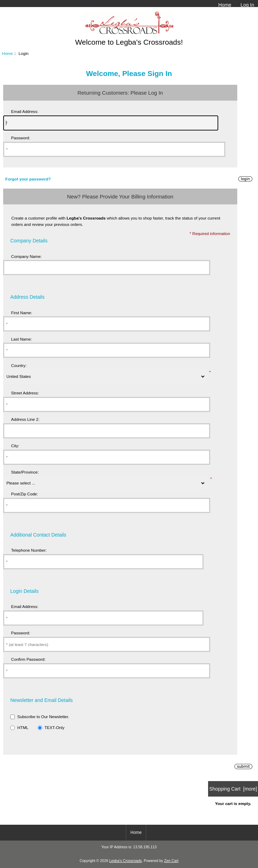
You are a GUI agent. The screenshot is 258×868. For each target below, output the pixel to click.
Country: (19, 365)
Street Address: (25, 393)
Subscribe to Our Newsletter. (43, 717)
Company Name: (27, 256)
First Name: (22, 313)
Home (225, 5)
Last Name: (22, 339)
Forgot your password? (28, 179)
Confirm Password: (28, 659)
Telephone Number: (29, 550)
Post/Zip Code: (25, 494)
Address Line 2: (25, 419)
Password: (21, 138)
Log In (247, 5)
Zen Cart (171, 861)
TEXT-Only (54, 727)
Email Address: (25, 111)
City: (15, 446)
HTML (23, 727)
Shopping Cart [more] (233, 789)
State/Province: (25, 472)
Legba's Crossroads (126, 861)
